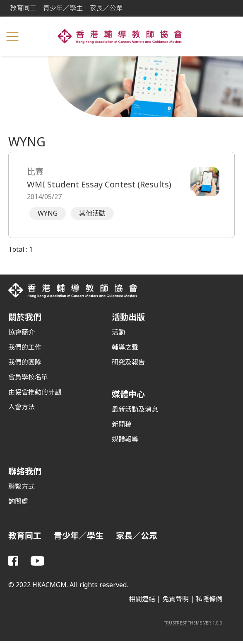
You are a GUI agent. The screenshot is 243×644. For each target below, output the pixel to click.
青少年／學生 (63, 8)
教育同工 (23, 8)
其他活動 (92, 213)
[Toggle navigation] (12, 36)
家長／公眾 (106, 8)
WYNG (48, 213)
